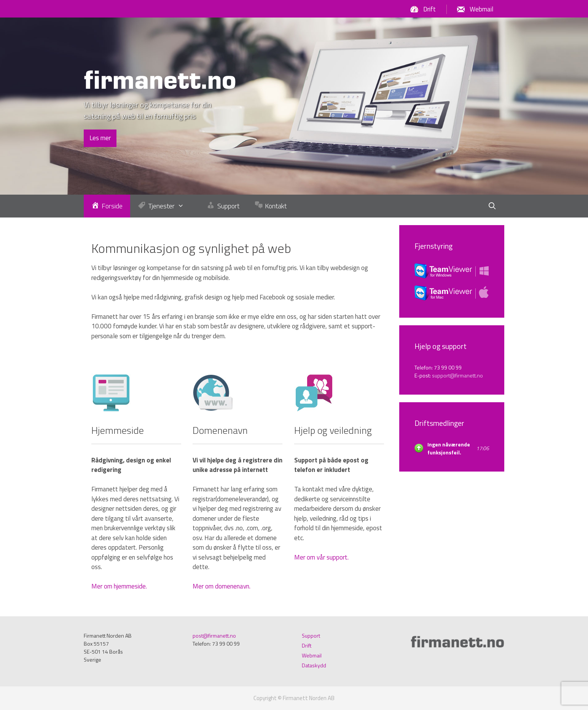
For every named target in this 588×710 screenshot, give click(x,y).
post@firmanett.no (214, 636)
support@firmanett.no (457, 375)
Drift (429, 9)
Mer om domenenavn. (221, 586)
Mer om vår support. (321, 557)
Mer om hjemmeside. (119, 586)
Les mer (100, 138)
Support (311, 636)
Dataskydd (314, 665)
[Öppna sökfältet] (492, 206)
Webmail (481, 9)
